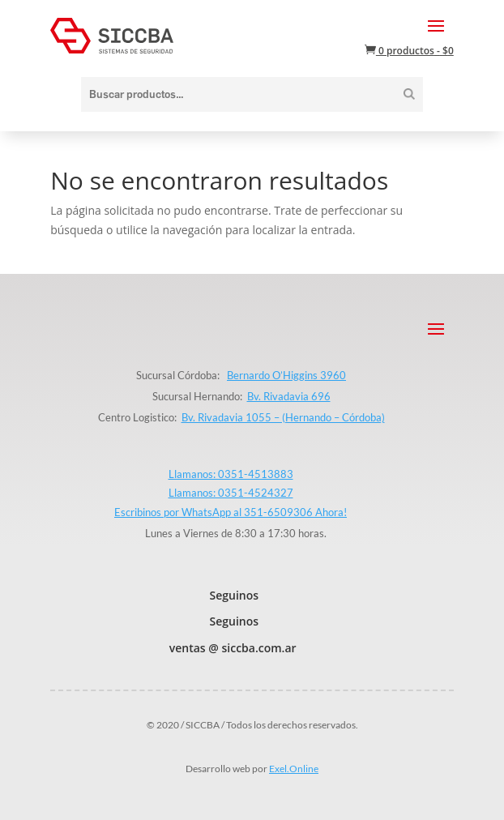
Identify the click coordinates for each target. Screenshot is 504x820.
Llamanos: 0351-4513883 (231, 474)
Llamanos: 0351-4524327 (231, 493)
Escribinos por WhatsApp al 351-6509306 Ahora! (231, 512)
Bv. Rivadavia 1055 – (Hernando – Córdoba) (283, 417)
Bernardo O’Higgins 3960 (286, 375)
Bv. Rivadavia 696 (289, 396)
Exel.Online (294, 769)
